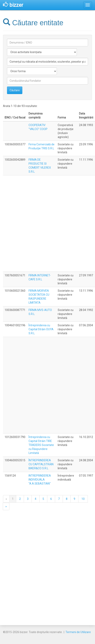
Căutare (15, 90)
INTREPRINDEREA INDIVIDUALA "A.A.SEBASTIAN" (40, 480)
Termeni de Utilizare (78, 632)
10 (83, 499)
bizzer (13, 5)
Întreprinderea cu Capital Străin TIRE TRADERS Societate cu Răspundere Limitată (41, 445)
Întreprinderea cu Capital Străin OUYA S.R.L (41, 329)
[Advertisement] (47, 223)
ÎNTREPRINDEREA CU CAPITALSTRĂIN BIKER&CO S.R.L (41, 464)
